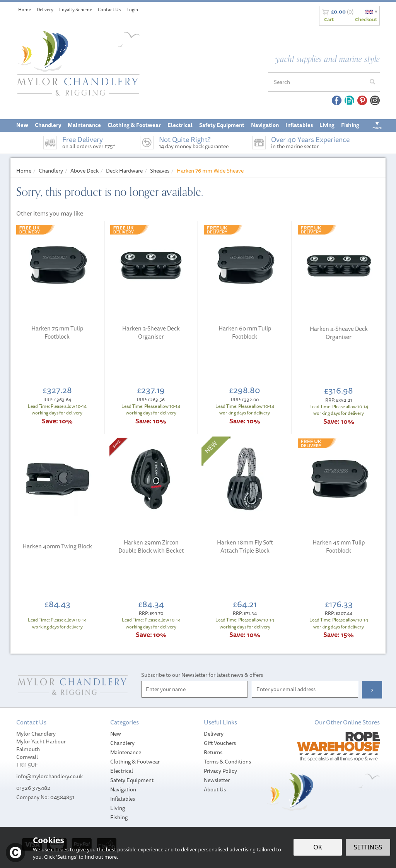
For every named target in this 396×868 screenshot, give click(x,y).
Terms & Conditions (227, 762)
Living (118, 808)
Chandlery (122, 743)
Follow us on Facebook (337, 100)
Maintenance (126, 752)
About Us (215, 789)
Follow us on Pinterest (362, 100)
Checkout (366, 19)
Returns (213, 752)
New (116, 734)
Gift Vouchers (220, 743)
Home (25, 9)
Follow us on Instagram (375, 100)
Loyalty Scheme (76, 9)
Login (132, 9)
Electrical (122, 771)
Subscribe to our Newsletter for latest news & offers (202, 675)
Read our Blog (349, 100)
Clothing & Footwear (135, 762)
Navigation (123, 789)
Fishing (119, 817)
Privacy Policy (220, 771)
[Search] (317, 82)
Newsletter (217, 780)
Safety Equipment (132, 780)
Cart (329, 19)
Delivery (214, 734)
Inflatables (123, 799)
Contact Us (109, 9)
